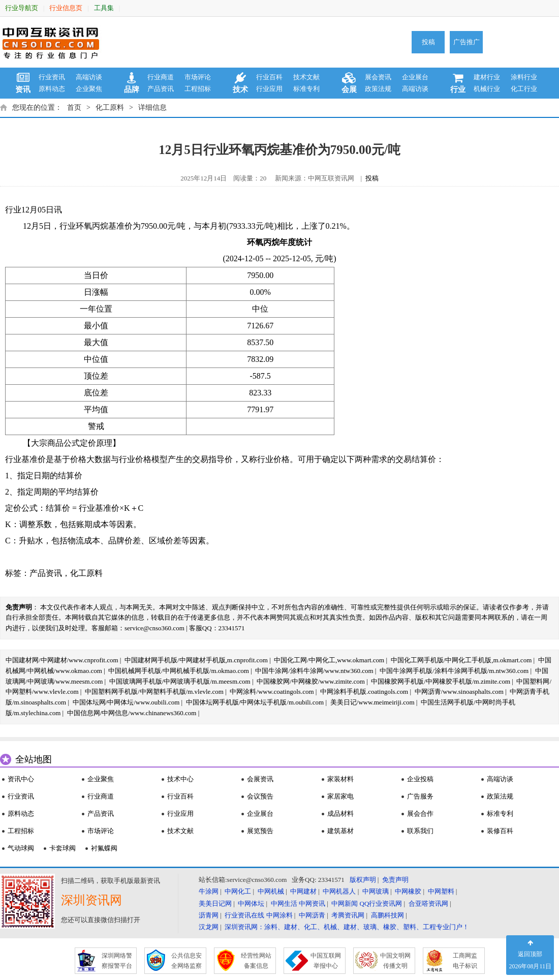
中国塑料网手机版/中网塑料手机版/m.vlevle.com (154, 692)
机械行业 (487, 89)
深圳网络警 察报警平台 (117, 961)
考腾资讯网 (348, 915)
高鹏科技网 (387, 915)
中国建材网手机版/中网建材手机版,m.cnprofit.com (196, 660)
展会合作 (420, 814)
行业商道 (161, 77)
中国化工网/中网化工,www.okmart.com (329, 660)
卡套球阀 (63, 848)
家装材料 (340, 779)
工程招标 (198, 89)
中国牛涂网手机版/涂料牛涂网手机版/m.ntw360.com (454, 671)
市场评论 (198, 77)
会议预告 (260, 796)
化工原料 (110, 108)
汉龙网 (209, 927)
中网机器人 (339, 891)
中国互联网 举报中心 (326, 961)
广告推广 (467, 42)
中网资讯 (312, 904)
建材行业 (487, 77)
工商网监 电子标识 (465, 961)
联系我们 (420, 831)
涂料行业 (524, 77)
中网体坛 (251, 904)
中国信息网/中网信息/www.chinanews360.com (132, 713)
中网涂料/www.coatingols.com (272, 692)
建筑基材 (340, 831)
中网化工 (238, 891)
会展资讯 (260, 779)
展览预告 (260, 831)
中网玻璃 (376, 891)
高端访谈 (89, 77)
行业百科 (269, 77)
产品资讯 (161, 89)
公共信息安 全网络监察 (187, 961)
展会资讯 (378, 77)
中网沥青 (312, 915)
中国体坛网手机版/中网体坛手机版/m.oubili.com (255, 702)
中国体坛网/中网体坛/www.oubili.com (126, 702)
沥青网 (209, 915)
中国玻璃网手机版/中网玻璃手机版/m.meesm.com (180, 681)
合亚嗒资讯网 (428, 904)
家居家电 (340, 796)
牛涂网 (209, 891)
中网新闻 (345, 904)
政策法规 (378, 89)
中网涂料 (279, 915)
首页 (74, 108)
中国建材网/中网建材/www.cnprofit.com (62, 660)
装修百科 (500, 831)
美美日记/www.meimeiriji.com (372, 702)
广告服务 (420, 796)
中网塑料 (441, 891)
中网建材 (303, 891)
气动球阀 (21, 848)
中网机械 (271, 891)
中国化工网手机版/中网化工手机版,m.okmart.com (461, 660)
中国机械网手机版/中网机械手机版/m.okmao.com (179, 671)
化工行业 (524, 89)
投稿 (428, 42)
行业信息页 (66, 8)
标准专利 (306, 89)
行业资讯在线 (244, 915)
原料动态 (52, 89)
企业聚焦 (89, 89)
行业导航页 (22, 8)
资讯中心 (21, 779)
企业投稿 (420, 779)
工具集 (104, 8)
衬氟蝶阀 (104, 848)
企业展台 (415, 77)
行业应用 (269, 89)
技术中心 (180, 779)
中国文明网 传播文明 (395, 961)
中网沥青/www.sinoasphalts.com (459, 692)
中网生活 (284, 904)
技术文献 (306, 77)
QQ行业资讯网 (381, 904)
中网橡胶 (408, 891)
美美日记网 (215, 904)
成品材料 (340, 814)
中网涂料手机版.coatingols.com (364, 692)
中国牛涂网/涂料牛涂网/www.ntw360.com (314, 671)
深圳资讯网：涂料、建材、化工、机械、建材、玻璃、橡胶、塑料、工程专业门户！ (347, 927)
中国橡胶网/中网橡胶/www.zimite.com (311, 681)
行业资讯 (52, 77)
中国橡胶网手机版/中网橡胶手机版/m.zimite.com (441, 681)
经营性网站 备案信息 (256, 961)
